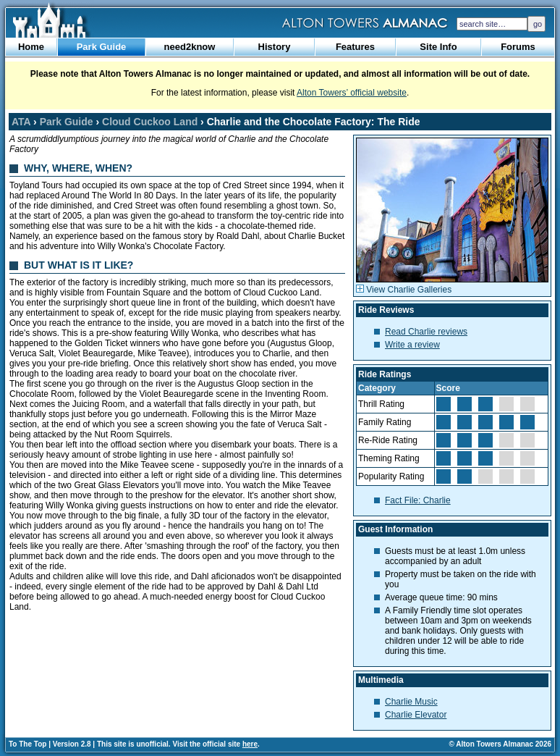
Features (355, 47)
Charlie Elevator (416, 715)
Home (31, 47)
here (250, 744)
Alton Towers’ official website (352, 93)
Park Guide (102, 47)
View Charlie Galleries (404, 290)
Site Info (438, 47)
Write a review (412, 345)
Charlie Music (411, 702)
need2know (190, 47)
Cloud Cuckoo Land (150, 122)
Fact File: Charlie (418, 500)
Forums (518, 47)
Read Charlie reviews (426, 332)
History (275, 47)
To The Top (27, 744)
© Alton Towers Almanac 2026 (500, 744)
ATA (21, 122)
